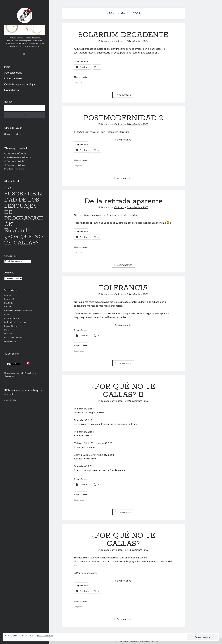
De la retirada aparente (123, 201)
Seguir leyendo (123, 139)
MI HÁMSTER (20, 153)
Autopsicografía (13, 72)
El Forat (8, 307)
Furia (7, 314)
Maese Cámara (11, 326)
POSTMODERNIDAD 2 (123, 118)
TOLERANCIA (123, 288)
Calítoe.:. (8, 153)
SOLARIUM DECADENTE (123, 35)
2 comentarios (123, 619)
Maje (6, 330)
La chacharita (11, 90)
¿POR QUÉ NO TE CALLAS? (24, 240)
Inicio (7, 67)
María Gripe (20, 161)
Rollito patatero (13, 78)
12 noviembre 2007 (138, 401)
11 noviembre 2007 (138, 550)
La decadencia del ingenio (15, 322)
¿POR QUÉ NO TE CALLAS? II (123, 391)
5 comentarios (123, 178)
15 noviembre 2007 (138, 294)
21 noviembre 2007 (138, 207)
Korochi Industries (12, 318)
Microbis (8, 334)
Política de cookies (45, 635)
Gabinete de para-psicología (20, 84)
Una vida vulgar (11, 341)
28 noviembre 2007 (138, 124)
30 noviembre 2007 (138, 41)
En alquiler (18, 231)
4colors (8, 295)
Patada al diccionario (13, 337)
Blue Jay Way (10, 299)
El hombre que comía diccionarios (19, 311)
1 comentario (123, 95)
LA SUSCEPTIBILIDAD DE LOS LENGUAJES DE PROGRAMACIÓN (24, 206)
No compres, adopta (13, 134)
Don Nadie (9, 303)
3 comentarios (123, 265)
